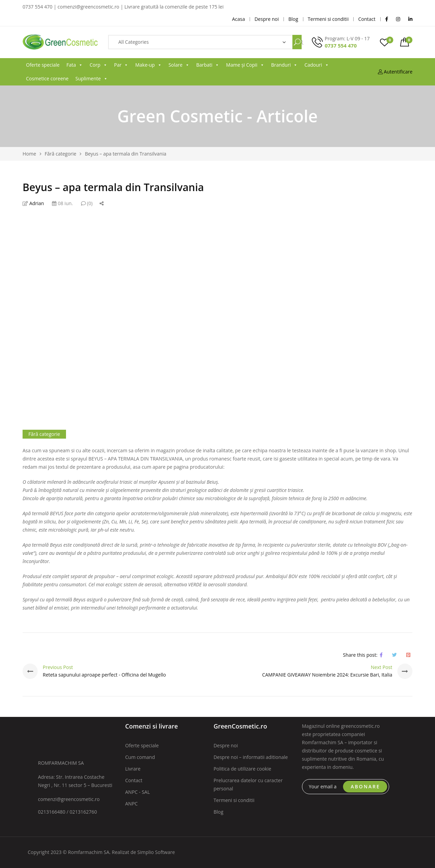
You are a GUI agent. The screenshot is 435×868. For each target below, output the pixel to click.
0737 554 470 (341, 45)
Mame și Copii (245, 65)
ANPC (131, 804)
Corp (98, 65)
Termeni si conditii (234, 800)
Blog (218, 812)
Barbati (208, 65)
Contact (134, 780)
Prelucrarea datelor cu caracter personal (248, 784)
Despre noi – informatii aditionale (251, 757)
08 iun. (62, 203)
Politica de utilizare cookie (242, 769)
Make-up (148, 65)
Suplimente (91, 79)
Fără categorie (44, 434)
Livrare (133, 769)
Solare (179, 65)
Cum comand (140, 757)
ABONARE (366, 786)
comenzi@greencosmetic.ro (69, 799)
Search (297, 42)
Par (121, 65)
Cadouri (317, 65)
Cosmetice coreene (47, 78)
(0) (87, 203)
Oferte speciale (43, 65)
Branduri (285, 65)
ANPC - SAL (137, 792)
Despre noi (226, 745)
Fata (75, 65)
